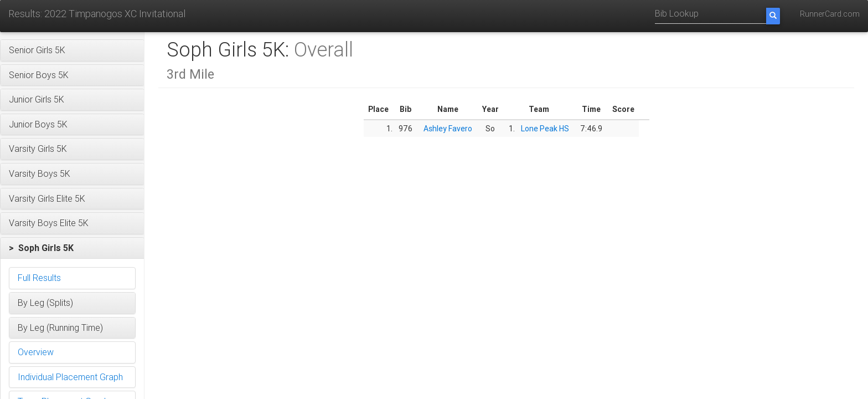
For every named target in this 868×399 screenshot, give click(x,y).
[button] (72, 50)
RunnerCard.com (830, 14)
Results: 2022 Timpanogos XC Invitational (97, 14)
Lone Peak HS (545, 129)
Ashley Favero (448, 129)
